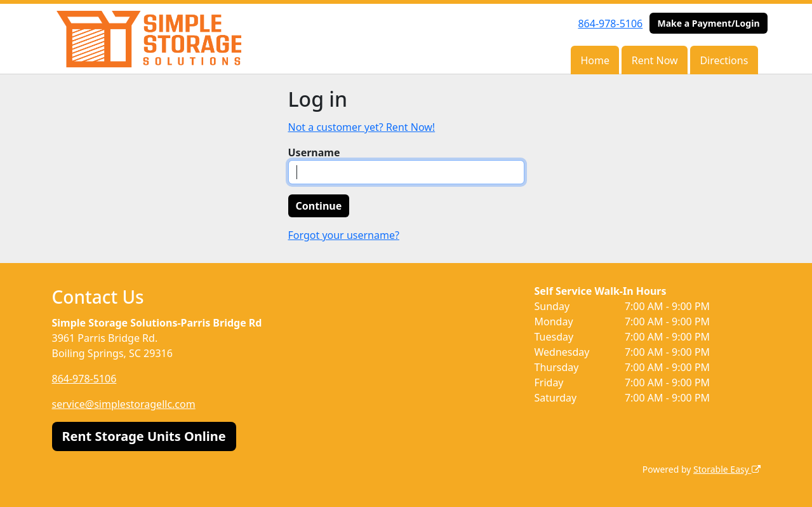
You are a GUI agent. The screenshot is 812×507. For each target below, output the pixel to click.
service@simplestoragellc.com (124, 404)
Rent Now (655, 60)
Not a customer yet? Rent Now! (362, 127)
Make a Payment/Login (708, 23)
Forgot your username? (344, 235)
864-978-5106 (610, 24)
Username (314, 152)
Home (595, 60)
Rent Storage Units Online (144, 436)
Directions (724, 60)
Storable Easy (727, 469)
